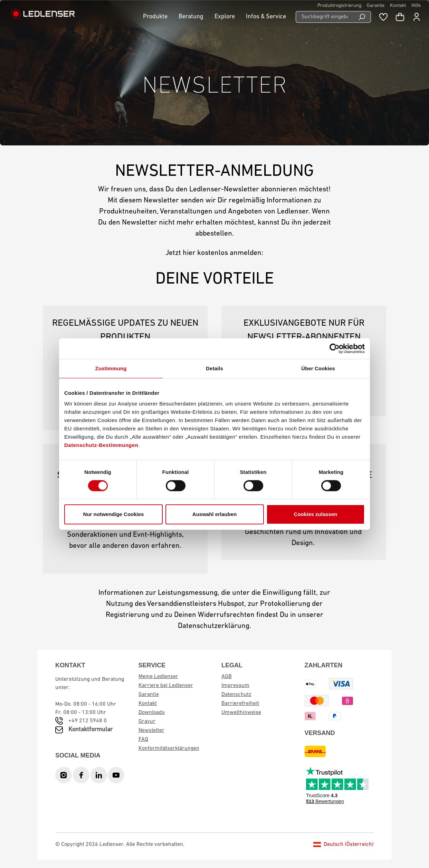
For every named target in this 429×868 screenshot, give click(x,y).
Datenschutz (236, 695)
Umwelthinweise (241, 713)
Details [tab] (214, 368)
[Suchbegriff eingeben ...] (325, 17)
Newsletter (151, 731)
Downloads (152, 713)
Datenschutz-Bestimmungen (101, 445)
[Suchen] (362, 17)
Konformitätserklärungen (169, 748)
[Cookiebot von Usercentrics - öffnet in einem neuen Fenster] (335, 349)
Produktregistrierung (339, 6)
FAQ (143, 740)
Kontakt (398, 6)
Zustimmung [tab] (111, 368)
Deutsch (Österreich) (344, 845)
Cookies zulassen (316, 514)
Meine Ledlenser (158, 677)
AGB (227, 677)
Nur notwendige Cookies (114, 514)
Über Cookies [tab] (318, 368)
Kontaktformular (90, 730)
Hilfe (416, 6)
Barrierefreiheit (240, 704)
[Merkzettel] (383, 17)
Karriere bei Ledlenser (166, 686)
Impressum (235, 686)
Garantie (376, 6)
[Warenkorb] (400, 17)
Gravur (147, 722)
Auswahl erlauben (214, 514)
